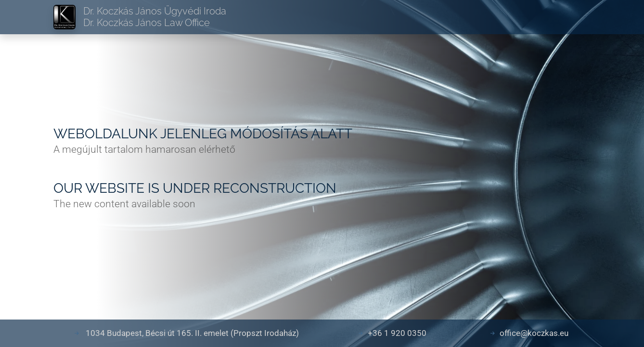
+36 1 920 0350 (397, 333)
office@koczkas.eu (534, 333)
